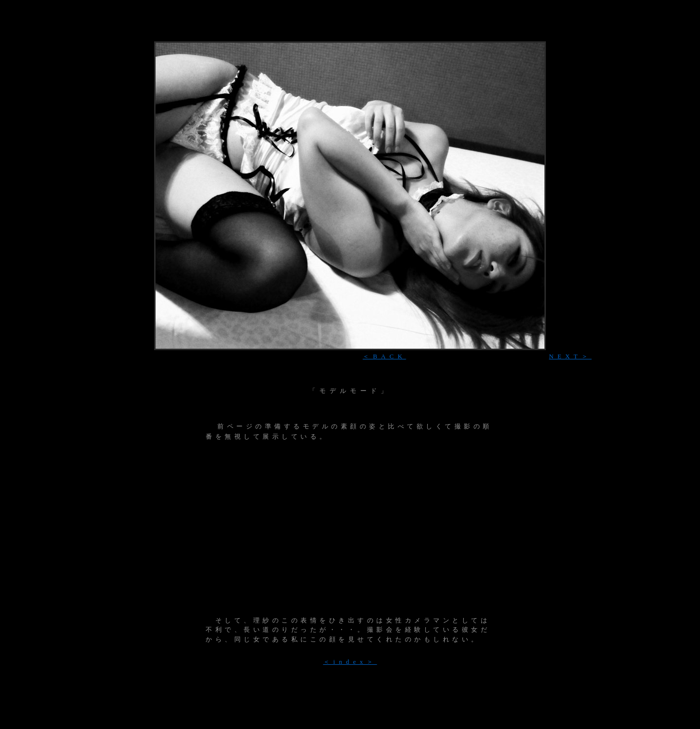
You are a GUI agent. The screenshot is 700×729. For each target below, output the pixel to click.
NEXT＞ (570, 356)
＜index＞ (350, 662)
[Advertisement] (350, 36)
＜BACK (384, 356)
